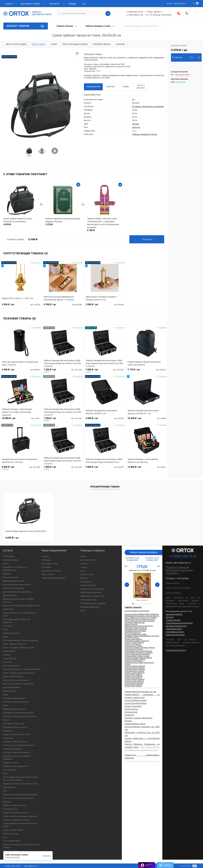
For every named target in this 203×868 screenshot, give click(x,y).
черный (136, 124)
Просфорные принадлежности (15, 766)
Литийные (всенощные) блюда (15, 702)
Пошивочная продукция (13, 749)
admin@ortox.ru (182, 563)
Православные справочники (92, 596)
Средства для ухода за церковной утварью (20, 794)
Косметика (7, 662)
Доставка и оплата (30, 4)
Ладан (5, 695)
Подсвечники (8, 738)
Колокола (7, 655)
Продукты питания (10, 763)
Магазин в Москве (88, 585)
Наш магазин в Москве (51, 571)
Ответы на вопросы (88, 600)
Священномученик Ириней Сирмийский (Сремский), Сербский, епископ (139, 627)
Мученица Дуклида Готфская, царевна (138, 658)
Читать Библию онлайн (136, 700)
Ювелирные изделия (11, 851)
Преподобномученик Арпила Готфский (138, 651)
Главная (9, 4)
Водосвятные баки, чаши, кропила (17, 585)
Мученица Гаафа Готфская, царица (137, 656)
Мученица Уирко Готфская (134, 683)
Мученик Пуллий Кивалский (135, 673)
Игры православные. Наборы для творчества (17, 621)
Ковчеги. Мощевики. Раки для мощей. (18, 648)
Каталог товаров (26, 26)
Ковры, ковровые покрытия (14, 644)
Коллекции (46, 560)
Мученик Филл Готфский (133, 686)
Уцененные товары (11, 560)
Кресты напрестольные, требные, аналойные (21, 669)
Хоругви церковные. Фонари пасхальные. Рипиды (20, 825)
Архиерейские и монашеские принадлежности (15, 569)
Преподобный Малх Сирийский (136, 629)
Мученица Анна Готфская (134, 649)
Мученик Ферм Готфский (133, 684)
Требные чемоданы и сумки (145, 134)
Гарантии (84, 578)
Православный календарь (144, 552)
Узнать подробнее (13, 857)
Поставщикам (86, 582)
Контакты (54, 4)
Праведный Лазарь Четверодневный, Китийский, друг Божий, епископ (142, 637)
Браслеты (7, 574)
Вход (169, 3)
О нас (82, 611)
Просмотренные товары (105, 487)
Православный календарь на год (140, 692)
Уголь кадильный (10, 809)
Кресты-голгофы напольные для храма (19, 673)
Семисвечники (9, 787)
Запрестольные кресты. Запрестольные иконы (20, 614)
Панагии (6, 720)
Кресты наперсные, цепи (13, 676)
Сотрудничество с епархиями (92, 589)
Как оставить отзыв (50, 564)
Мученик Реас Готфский (133, 674)
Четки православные (12, 841)
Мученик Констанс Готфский (135, 666)
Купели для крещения (12, 687)
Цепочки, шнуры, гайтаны (13, 830)
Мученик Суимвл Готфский (134, 681)
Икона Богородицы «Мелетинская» (137, 611)
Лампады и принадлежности (15, 698)
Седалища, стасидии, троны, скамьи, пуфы (20, 784)
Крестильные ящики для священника (18, 684)
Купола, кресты (9, 691)
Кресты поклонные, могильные (16, 680)
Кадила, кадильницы (11, 633)
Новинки (45, 556)
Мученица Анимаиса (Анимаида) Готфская (140, 648)
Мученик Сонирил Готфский (134, 679)
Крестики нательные (11, 666)
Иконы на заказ (48, 574)
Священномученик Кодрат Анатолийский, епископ (139, 663)
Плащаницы (8, 731)
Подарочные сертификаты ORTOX (17, 734)
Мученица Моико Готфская (134, 671)
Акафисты (129, 715)
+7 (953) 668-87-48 (135, 15)
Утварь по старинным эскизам (16, 813)
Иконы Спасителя (133, 706)
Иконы (6, 629)
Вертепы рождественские (13, 581)
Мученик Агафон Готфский (134, 643)
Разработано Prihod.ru (176, 650)
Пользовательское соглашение (93, 603)
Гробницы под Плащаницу (13, 588)
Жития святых (131, 709)
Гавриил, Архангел (142, 600)
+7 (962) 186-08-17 (154, 12)
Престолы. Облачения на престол (17, 752)
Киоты (5, 637)
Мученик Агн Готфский (133, 644)
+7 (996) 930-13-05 (135, 12)
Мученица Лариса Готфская (135, 668)
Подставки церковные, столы (15, 742)
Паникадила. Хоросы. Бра (13, 724)
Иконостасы (8, 626)
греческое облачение (175, 635)
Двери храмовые (10, 595)
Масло (5, 705)
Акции (83, 571)
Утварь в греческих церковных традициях (20, 816)
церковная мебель (174, 614)
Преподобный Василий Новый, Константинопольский (135, 632)
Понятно (47, 856)
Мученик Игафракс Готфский (135, 659)
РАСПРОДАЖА (9, 556)
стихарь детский (173, 620)
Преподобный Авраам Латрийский (137, 641)
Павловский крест (174, 629)
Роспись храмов (10, 770)
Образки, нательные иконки (14, 709)
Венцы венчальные (11, 577)
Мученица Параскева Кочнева (135, 634)
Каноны (128, 721)
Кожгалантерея (9, 651)
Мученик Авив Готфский (133, 639)
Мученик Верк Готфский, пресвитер (137, 654)
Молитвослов (131, 712)
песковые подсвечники (176, 626)
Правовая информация (90, 607)
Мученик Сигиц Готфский (134, 676)
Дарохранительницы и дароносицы (17, 592)
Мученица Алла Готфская (134, 646)
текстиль (136, 127)
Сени (5, 791)
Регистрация (180, 3)
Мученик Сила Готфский (133, 678)
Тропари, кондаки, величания (138, 718)
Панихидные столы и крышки (15, 727)
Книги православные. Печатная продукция (20, 640)
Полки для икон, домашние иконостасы (19, 745)
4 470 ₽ (12, 538)
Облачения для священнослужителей (18, 713)
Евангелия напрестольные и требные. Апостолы (18, 600)
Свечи (5, 773)
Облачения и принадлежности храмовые (20, 716)
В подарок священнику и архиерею (148, 106)
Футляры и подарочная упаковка (16, 820)
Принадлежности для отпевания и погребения (17, 758)
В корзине (186, 866)
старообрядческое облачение (179, 623)
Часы (5, 837)
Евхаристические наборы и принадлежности (21, 606)
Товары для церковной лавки (54, 578)
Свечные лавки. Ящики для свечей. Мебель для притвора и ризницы (21, 779)
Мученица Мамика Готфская (135, 669)
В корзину (148, 239)
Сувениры (7, 802)
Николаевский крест (175, 632)
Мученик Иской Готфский (134, 661)
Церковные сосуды (11, 834)
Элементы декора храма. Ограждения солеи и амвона (21, 846)
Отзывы (72, 4)
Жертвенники (8, 609)
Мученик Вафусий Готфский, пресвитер (139, 653)
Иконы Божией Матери (136, 703)
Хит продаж (46, 567)
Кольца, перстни (9, 658)
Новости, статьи (87, 574)
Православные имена (135, 724)
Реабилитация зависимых (91, 592)
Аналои (6, 564)
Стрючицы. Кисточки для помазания (18, 798)
